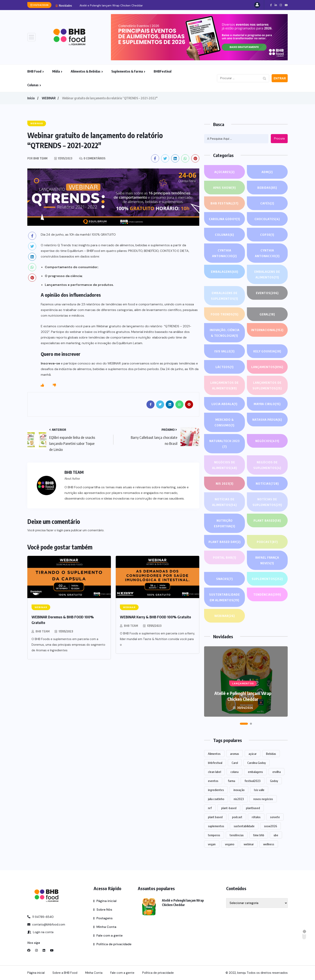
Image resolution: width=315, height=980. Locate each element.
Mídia (56, 71)
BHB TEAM (43, 631)
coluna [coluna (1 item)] (234, 772)
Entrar (280, 78)
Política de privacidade (114, 944)
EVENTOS (267, 293)
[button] (244, 724)
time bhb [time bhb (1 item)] (259, 835)
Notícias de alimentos (224, 502)
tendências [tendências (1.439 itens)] (237, 835)
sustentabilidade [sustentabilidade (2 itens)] (244, 826)
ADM (267, 172)
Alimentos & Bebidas (86, 71)
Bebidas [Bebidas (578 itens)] (271, 754)
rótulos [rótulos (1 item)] (256, 817)
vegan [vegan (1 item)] (212, 844)
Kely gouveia (267, 351)
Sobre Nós (104, 910)
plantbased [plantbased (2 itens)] (253, 808)
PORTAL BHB (225, 557)
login (60, 530)
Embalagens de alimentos (267, 275)
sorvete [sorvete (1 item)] (275, 817)
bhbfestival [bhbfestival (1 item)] (215, 763)
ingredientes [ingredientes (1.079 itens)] (216, 790)
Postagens (104, 918)
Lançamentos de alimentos (225, 386)
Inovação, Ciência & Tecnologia (224, 333)
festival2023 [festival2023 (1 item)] (253, 781)
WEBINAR (49, 98)
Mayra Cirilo (267, 404)
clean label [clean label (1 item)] (214, 772)
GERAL (267, 314)
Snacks (224, 579)
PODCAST (267, 542)
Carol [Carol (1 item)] (235, 763)
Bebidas (267, 188)
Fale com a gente (109, 935)
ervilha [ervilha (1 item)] (277, 772)
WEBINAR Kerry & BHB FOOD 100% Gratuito (155, 617)
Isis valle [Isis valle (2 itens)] (259, 790)
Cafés (267, 203)
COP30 (267, 235)
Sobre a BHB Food (65, 973)
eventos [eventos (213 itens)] (213, 781)
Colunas (33, 85)
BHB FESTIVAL (224, 203)
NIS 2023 (225, 483)
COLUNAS (224, 235)
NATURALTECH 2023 (225, 444)
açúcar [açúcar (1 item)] (253, 754)
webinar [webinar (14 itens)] (249, 844)
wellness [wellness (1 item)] (269, 844)
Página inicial (106, 901)
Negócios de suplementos (267, 465)
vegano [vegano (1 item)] (230, 844)
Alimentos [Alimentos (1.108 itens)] (214, 754)
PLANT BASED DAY (224, 542)
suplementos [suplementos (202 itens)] (216, 826)
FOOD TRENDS (225, 314)
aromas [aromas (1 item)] (235, 754)
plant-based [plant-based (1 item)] (229, 808)
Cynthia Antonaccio (225, 254)
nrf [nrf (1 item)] (210, 808)
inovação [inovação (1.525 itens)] (239, 790)
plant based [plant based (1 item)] (215, 817)
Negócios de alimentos (224, 465)
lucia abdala (224, 404)
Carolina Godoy (225, 219)
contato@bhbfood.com (46, 925)
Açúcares (225, 172)
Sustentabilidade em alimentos (224, 598)
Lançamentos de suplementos (267, 386)
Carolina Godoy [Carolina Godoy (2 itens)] (257, 763)
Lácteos (224, 367)
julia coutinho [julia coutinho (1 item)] (216, 799)
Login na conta (40, 932)
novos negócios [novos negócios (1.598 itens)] (263, 799)
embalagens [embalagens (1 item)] (255, 772)
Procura (279, 139)
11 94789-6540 (40, 917)
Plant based (267, 520)
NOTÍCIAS (267, 483)
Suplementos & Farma (127, 71)
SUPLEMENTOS (267, 579)
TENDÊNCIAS (267, 594)
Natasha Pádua (267, 420)
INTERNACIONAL (267, 330)
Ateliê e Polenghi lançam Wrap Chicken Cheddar (111, 5)
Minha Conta (106, 927)
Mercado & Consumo (224, 423)
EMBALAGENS (225, 272)
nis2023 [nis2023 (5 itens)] (239, 799)
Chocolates (267, 219)
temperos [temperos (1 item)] (214, 835)
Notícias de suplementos (267, 502)
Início (31, 98)
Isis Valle (225, 351)
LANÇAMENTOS (267, 367)
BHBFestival (163, 71)
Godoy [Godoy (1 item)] (274, 781)
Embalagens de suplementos (225, 296)
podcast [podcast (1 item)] (237, 817)
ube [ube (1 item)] (276, 835)
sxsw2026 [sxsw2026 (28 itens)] (271, 826)
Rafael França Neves (267, 561)
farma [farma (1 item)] (231, 781)
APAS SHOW (225, 188)
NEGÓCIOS (267, 441)
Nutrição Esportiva (224, 524)
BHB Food (34, 71)
